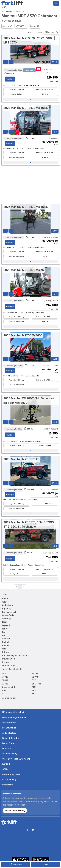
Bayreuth (6, 625)
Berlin (4, 629)
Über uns (7, 748)
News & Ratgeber (11, 738)
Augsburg (6, 609)
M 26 (4, 690)
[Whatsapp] (28, 831)
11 (55, 132)
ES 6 (34, 680)
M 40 (34, 694)
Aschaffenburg (9, 605)
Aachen (5, 599)
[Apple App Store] (21, 859)
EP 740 (5, 677)
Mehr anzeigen (9, 665)
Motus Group (9, 743)
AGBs (5, 769)
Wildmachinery (10, 754)
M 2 (34, 687)
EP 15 (4, 674)
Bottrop (5, 652)
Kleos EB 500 (8, 687)
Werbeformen (9, 723)
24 (55, 483)
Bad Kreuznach (9, 612)
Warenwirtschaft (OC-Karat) (16, 759)
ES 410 (35, 677)
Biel (3, 635)
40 (55, 62)
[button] (31, 99)
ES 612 (5, 684)
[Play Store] (41, 859)
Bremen (5, 662)
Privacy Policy (9, 779)
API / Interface (9, 733)
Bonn (4, 649)
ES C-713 (36, 684)
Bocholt (5, 642)
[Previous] (16, 587)
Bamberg (6, 619)
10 (55, 231)
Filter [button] (45, 864)
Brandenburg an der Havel (14, 655)
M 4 (3, 694)
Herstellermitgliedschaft (14, 717)
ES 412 (5, 680)
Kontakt (6, 764)
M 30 (34, 690)
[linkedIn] (33, 831)
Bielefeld (6, 639)
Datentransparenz (11, 774)
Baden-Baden (8, 615)
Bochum (5, 645)
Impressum (8, 785)
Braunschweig (8, 659)
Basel (4, 622)
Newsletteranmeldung (15, 810)
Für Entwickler (9, 728)
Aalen (4, 602)
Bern (4, 632)
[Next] (24, 587)
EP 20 (35, 674)
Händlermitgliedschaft (13, 712)
